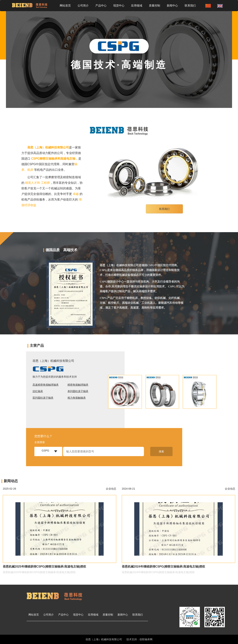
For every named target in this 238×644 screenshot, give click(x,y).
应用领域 (137, 5)
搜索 (161, 451)
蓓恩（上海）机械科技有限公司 (48, 147)
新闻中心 (172, 5)
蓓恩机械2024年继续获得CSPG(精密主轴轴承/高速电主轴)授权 (163, 567)
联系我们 (190, 5)
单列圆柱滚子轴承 (78, 391)
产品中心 (101, 5)
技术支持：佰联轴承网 (139, 639)
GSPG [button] (45, 451)
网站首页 (65, 5)
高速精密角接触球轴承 (46, 385)
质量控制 (155, 5)
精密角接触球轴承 (78, 385)
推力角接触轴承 (77, 398)
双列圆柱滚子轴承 (43, 398)
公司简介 (83, 5)
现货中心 (119, 5)
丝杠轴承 (38, 391)
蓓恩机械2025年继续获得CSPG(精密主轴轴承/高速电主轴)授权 (44, 567)
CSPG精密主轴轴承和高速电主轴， (55, 159)
